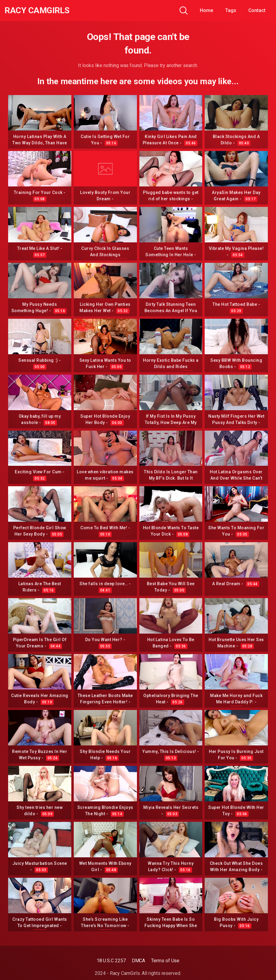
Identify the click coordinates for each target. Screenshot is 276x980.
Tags (231, 10)
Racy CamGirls (37, 11)
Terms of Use (165, 961)
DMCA (139, 961)
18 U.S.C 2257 (111, 961)
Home (206, 10)
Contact (257, 10)
